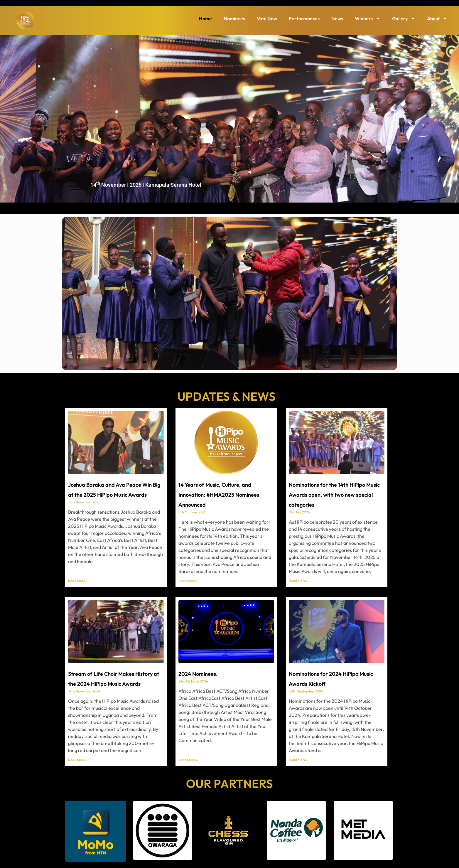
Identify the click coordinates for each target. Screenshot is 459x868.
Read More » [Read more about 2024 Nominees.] (188, 760)
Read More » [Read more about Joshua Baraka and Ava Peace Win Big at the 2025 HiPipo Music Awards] (78, 581)
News (337, 18)
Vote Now (267, 18)
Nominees (234, 18)
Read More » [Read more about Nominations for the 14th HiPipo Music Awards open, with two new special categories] (298, 581)
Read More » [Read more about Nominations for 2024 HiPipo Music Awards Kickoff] (298, 760)
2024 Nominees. (198, 674)
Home (205, 18)
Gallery (404, 18)
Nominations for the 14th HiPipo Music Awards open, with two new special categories (334, 495)
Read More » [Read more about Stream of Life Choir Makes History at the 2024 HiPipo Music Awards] (78, 760)
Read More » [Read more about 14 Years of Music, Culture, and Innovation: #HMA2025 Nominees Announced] (188, 581)
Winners (368, 18)
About (437, 18)
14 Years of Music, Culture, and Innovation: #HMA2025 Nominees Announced (219, 495)
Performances (304, 18)
